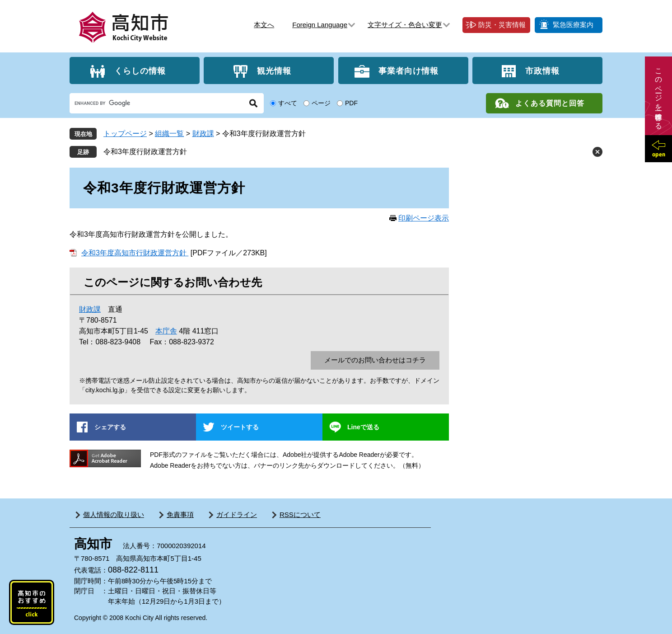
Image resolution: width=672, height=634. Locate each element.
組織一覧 (169, 134)
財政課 (203, 134)
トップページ (125, 134)
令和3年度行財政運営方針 (145, 152)
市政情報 (542, 70)
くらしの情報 (140, 70)
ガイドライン (237, 514)
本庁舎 (166, 331)
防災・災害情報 (502, 25)
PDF (351, 103)
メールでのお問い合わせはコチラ (375, 360)
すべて (288, 103)
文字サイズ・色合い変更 (405, 25)
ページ (321, 103)
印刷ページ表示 (424, 218)
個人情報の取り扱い (114, 514)
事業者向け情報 (408, 70)
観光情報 (274, 70)
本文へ (264, 25)
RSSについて (300, 514)
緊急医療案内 (573, 25)
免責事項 (180, 514)
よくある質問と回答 (550, 103)
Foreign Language (320, 25)
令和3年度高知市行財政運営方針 (135, 253)
